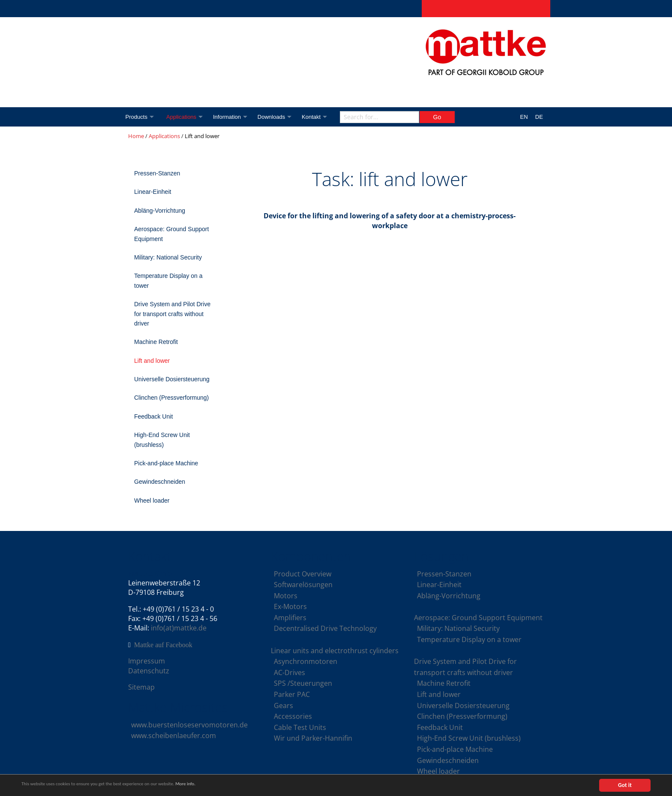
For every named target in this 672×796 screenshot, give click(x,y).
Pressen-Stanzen (157, 173)
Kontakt (320, 117)
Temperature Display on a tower (168, 280)
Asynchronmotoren (306, 661)
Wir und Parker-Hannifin (313, 738)
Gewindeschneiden (160, 482)
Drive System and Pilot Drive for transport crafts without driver (172, 314)
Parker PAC (292, 694)
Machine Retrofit (156, 342)
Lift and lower (152, 361)
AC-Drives (289, 672)
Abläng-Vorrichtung (160, 211)
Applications (184, 117)
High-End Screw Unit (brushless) (162, 440)
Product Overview (303, 574)
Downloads (278, 117)
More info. (224, 785)
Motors (286, 596)
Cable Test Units (300, 727)
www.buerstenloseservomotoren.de (189, 725)
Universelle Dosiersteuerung (172, 379)
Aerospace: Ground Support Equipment (171, 234)
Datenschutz (149, 671)
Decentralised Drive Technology (325, 628)
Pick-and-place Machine (166, 463)
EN (524, 117)
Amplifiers (290, 618)
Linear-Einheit (153, 192)
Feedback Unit (153, 416)
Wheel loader (152, 501)
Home (136, 136)
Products (136, 117)
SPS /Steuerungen (303, 683)
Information (232, 117)
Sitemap (141, 687)
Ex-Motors (290, 606)
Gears (283, 706)
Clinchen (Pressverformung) (171, 398)
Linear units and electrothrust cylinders (335, 651)
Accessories (293, 716)
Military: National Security (168, 257)
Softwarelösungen (303, 585)
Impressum (147, 661)
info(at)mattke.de (179, 628)
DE (539, 117)
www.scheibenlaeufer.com (174, 736)
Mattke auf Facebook (163, 645)
